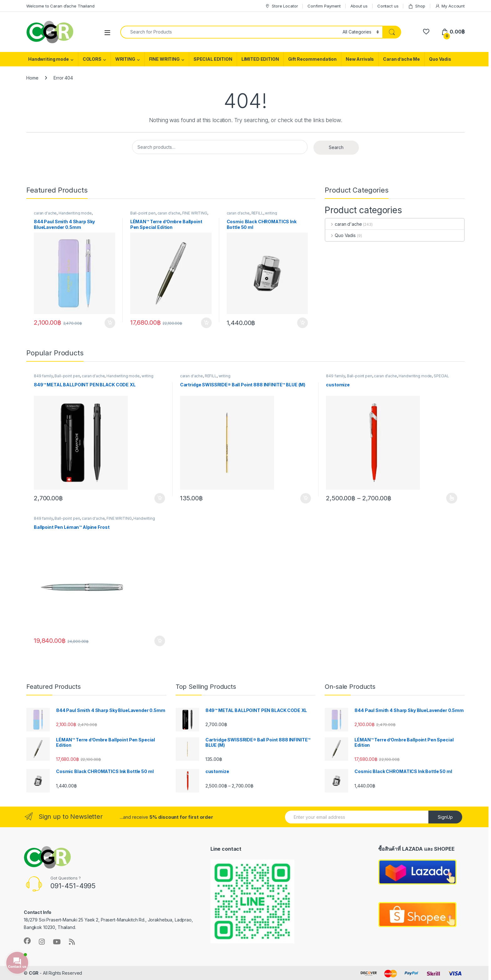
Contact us (388, 6)
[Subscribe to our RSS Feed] (72, 942)
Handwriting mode (49, 59)
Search (336, 147)
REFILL (257, 213)
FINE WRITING (164, 59)
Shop (416, 6)
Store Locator (281, 6)
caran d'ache (45, 213)
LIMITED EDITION (260, 59)
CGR (34, 973)
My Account (450, 6)
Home (32, 78)
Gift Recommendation (312, 59)
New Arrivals (360, 59)
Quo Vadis (440, 59)
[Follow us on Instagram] (42, 942)
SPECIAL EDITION (213, 59)
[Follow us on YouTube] (57, 942)
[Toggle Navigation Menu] (107, 32)
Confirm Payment (324, 6)
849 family (43, 376)
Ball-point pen (143, 213)
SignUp (445, 817)
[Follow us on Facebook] (27, 941)
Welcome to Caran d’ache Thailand (60, 6)
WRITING (125, 59)
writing (271, 213)
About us (359, 6)
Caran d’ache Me (401, 59)
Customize (452, 498)
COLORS (92, 59)
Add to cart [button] (110, 323)
